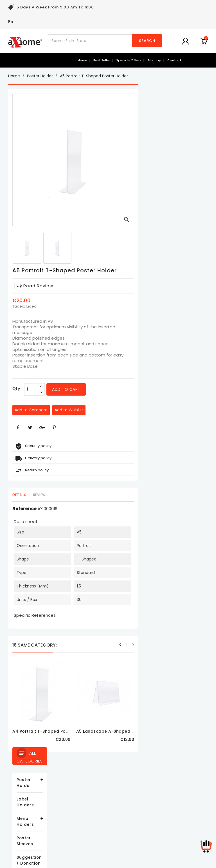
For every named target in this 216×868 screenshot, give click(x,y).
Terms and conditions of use (106, 798)
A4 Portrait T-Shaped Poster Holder (121, 731)
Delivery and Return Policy (103, 781)
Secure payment (94, 815)
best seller (102, 60)
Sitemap (86, 832)
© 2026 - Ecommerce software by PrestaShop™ (108, 861)
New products (22, 790)
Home (82, 60)
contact (174, 60)
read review (104, 286)
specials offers (129, 60)
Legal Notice (90, 790)
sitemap (154, 60)
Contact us (88, 823)
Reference (94, 509)
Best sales (18, 798)
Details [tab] (89, 495)
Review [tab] (109, 495)
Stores (84, 840)
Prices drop (20, 781)
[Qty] (101, 389)
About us (86, 807)
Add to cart (136, 389)
